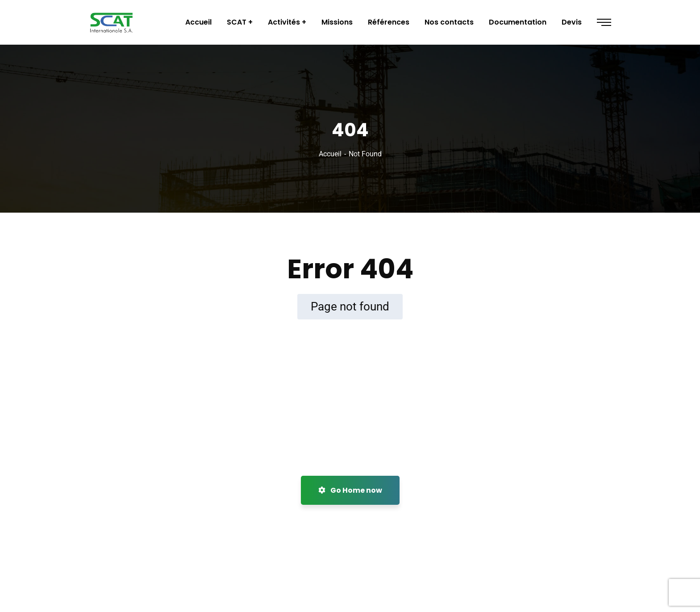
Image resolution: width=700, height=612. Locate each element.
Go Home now (350, 490)
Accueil (330, 154)
